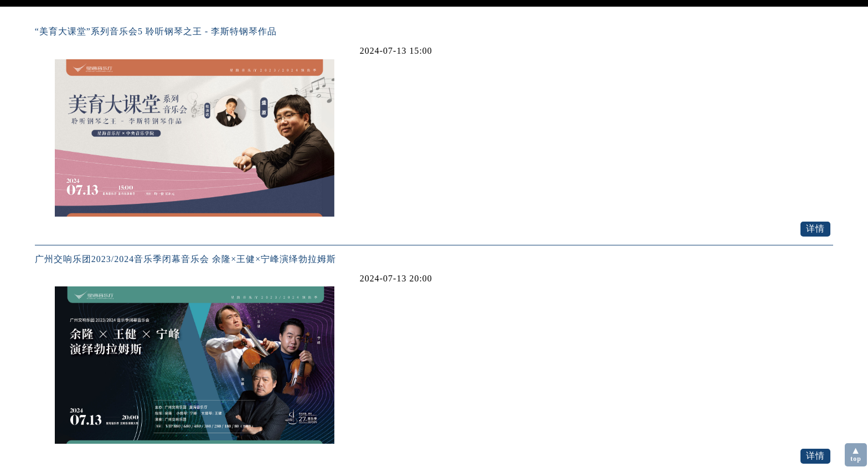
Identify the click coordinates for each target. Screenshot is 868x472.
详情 (815, 229)
